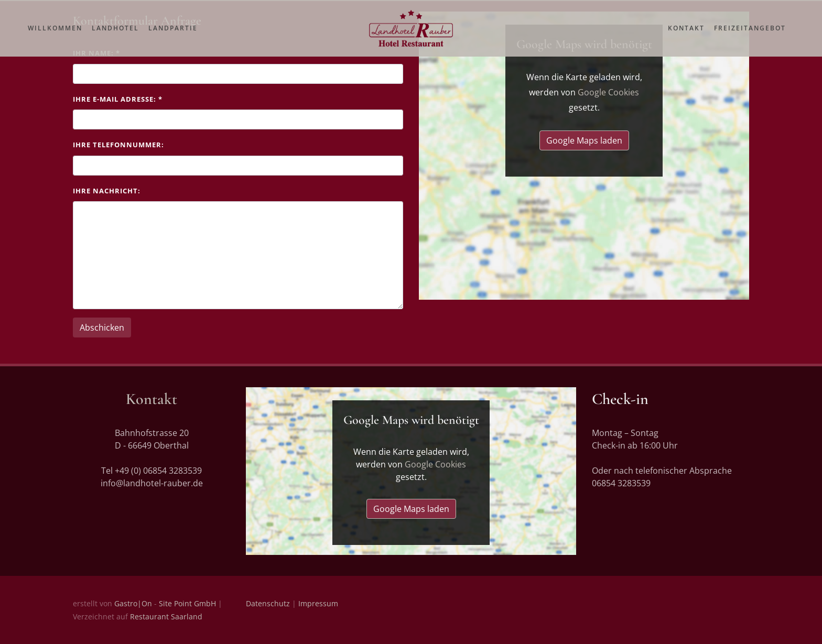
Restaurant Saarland (166, 616)
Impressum (318, 603)
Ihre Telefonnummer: (118, 145)
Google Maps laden (584, 140)
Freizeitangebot (750, 37)
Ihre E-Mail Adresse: (118, 99)
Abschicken (102, 328)
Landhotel (115, 37)
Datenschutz (268, 603)
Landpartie (173, 37)
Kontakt (686, 37)
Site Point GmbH (187, 603)
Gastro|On (133, 603)
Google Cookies (608, 92)
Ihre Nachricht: (107, 191)
